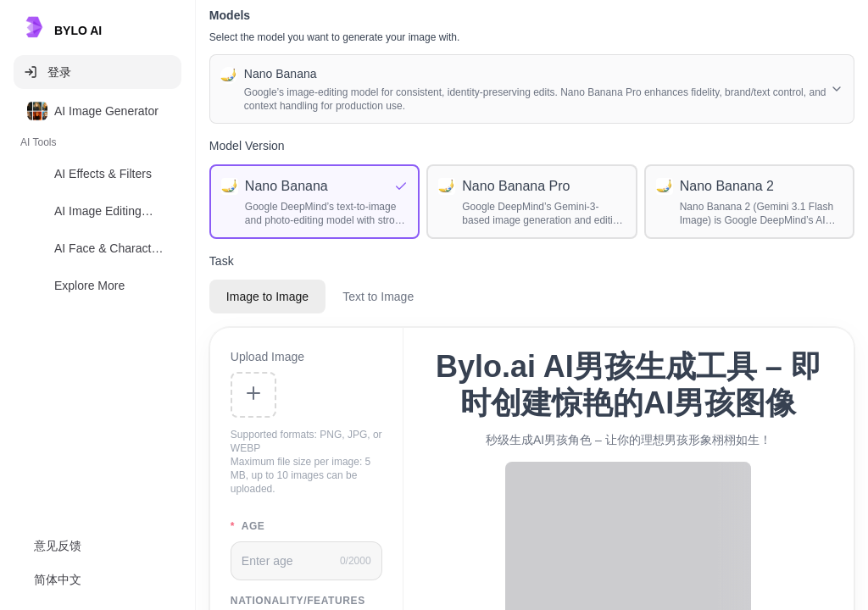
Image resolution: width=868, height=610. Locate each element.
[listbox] (97, 202)
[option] (97, 111)
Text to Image (378, 297)
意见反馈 (58, 546)
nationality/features (298, 601)
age (248, 526)
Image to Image (267, 297)
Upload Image (267, 357)
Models (230, 15)
